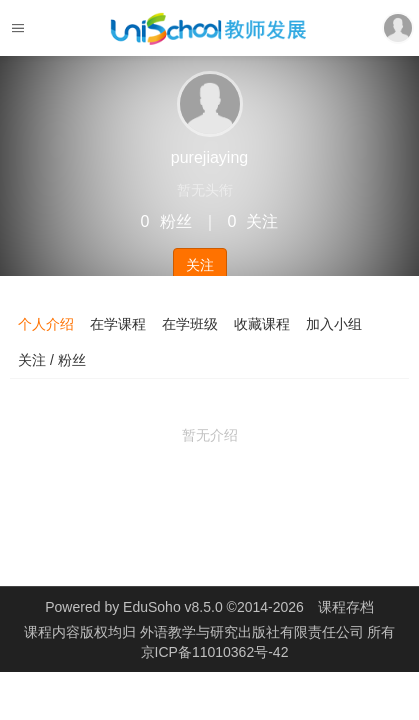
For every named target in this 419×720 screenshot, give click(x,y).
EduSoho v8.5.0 (173, 607)
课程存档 (346, 607)
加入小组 (334, 324)
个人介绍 (46, 324)
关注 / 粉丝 (52, 360)
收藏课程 (262, 324)
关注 (200, 265)
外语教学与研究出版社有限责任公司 (254, 632)
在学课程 (118, 324)
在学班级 (190, 324)
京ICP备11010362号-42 (215, 652)
